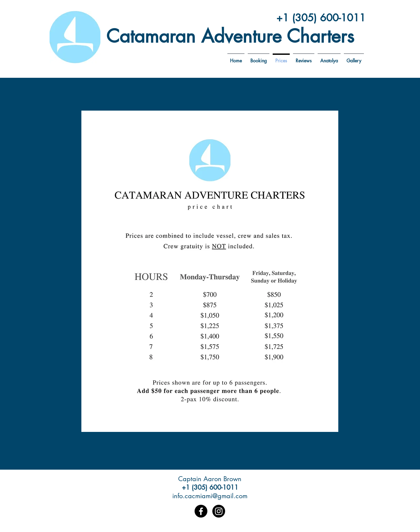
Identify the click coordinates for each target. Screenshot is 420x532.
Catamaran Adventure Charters (230, 36)
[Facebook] (201, 511)
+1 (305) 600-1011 (321, 18)
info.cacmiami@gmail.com (210, 496)
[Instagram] (219, 511)
